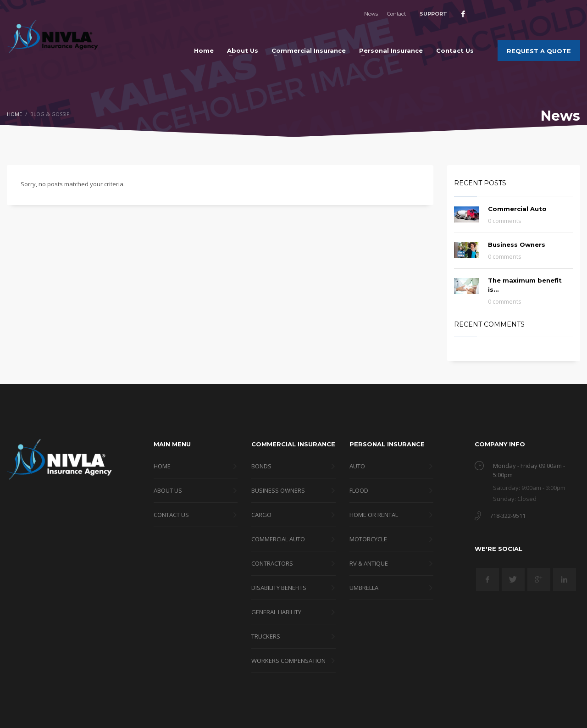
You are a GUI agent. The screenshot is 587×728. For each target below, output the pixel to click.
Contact (396, 14)
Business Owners (517, 245)
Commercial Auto (517, 209)
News (371, 14)
